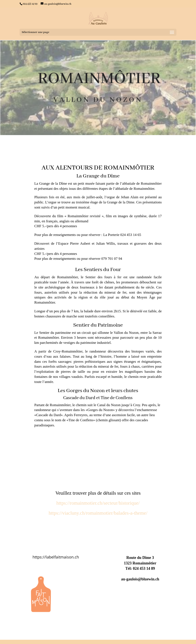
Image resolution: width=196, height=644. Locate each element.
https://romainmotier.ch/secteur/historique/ (98, 503)
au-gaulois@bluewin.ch (140, 579)
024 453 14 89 (144, 568)
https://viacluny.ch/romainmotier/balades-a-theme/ (98, 513)
